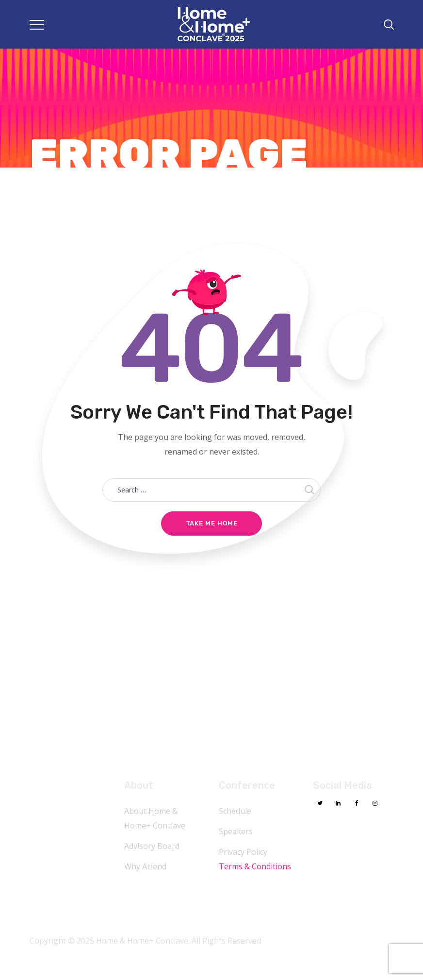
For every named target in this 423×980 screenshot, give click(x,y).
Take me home (212, 523)
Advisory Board (152, 846)
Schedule (235, 811)
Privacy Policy (243, 852)
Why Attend (145, 866)
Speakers (236, 831)
